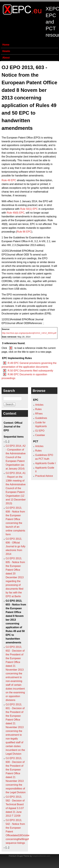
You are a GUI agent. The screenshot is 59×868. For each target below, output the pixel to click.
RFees (39, 414)
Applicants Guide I (45, 463)
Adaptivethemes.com (41, 856)
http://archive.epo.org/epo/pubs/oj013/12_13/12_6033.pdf (29, 333)
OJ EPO (40, 431)
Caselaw (40, 435)
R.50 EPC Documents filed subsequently (30, 371)
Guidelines (41, 418)
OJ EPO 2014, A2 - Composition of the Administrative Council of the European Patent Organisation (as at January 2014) (16, 457)
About (6, 58)
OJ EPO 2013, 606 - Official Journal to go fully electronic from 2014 (15, 546)
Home (6, 45)
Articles (39, 405)
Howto (6, 51)
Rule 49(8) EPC (16, 213)
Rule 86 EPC (24, 232)
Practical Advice (44, 476)
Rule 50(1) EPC (29, 209)
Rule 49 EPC (9, 180)
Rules (38, 409)
